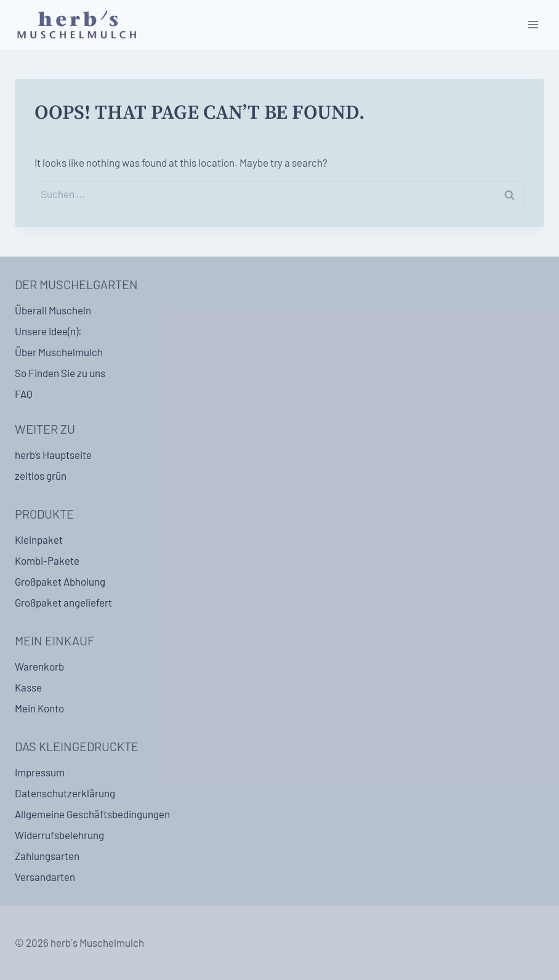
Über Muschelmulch (59, 352)
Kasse (28, 687)
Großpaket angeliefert (63, 602)
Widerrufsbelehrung (59, 835)
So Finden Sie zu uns (60, 373)
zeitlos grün (41, 476)
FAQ (24, 394)
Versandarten (45, 877)
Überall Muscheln (53, 310)
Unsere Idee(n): (48, 331)
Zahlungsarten (47, 856)
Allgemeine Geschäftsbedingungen (92, 814)
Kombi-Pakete (47, 560)
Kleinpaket (39, 540)
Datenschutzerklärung (65, 793)
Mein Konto (39, 708)
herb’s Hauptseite (53, 455)
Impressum (40, 772)
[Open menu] (533, 24)
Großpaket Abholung (60, 581)
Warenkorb (39, 666)
